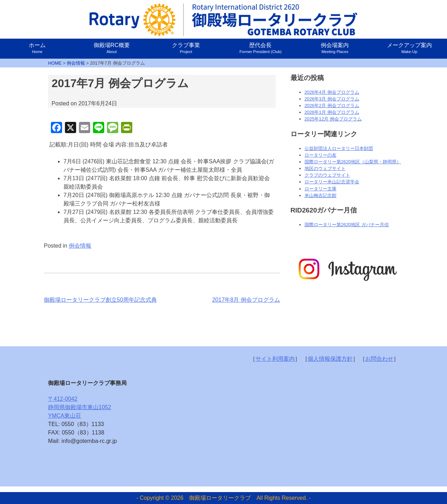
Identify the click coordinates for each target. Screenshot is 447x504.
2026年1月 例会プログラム (332, 112)
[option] (347, 269)
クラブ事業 (186, 48)
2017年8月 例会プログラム (246, 300)
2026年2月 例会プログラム (332, 106)
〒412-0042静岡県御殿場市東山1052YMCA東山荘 (80, 407)
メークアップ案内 (409, 48)
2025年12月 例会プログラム (333, 119)
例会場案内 (335, 48)
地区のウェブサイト (325, 168)
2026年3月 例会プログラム (332, 99)
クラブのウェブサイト (327, 175)
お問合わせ (379, 359)
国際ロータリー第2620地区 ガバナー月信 (347, 225)
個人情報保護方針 (330, 359)
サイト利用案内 (275, 359)
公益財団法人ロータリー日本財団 (339, 148)
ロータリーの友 (321, 155)
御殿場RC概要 (112, 48)
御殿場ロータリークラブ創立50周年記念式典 (100, 300)
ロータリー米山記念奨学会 (332, 182)
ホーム (37, 48)
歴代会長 (260, 48)
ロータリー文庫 (321, 189)
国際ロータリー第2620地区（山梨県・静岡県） (353, 162)
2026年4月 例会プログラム (332, 92)
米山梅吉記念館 (321, 195)
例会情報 (80, 246)
